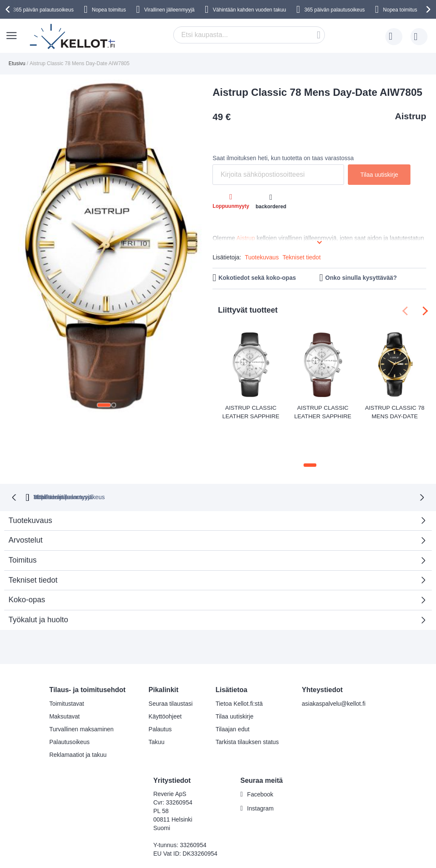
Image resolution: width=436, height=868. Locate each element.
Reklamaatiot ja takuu (78, 718)
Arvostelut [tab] (215, 506)
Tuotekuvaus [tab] (30, 483)
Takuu (156, 705)
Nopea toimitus (109, 10)
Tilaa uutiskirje (234, 679)
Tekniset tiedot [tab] (33, 543)
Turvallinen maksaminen (82, 692)
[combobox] (249, 35)
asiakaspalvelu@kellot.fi (334, 667)
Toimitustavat (67, 667)
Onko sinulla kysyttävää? (361, 278)
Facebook (260, 758)
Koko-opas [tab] (27, 563)
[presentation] (9, 9)
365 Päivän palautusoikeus (106, 460)
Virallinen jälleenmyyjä (170, 10)
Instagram (260, 772)
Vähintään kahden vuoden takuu (250, 10)
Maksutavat (65, 679)
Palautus (160, 692)
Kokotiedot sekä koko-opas (257, 278)
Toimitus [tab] (23, 523)
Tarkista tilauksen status (247, 705)
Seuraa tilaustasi (171, 667)
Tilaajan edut (232, 692)
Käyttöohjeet (165, 679)
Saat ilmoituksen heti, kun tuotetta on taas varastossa (283, 158)
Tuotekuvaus (262, 257)
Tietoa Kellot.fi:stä (239, 667)
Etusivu (17, 63)
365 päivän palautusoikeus (43, 10)
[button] (104, 405)
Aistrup (411, 116)
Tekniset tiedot (302, 257)
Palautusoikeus (70, 705)
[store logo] (73, 37)
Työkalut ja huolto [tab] (38, 583)
